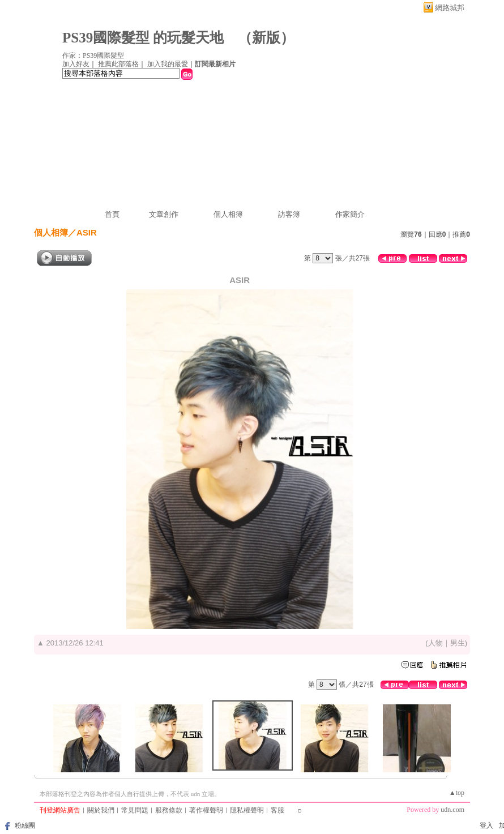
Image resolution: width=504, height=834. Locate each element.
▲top (457, 793)
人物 (435, 643)
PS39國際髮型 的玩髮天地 (143, 38)
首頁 (112, 214)
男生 (458, 643)
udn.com (452, 810)
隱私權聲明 (247, 810)
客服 (277, 810)
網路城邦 (450, 8)
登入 (486, 826)
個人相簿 (228, 214)
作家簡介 (350, 214)
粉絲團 (25, 826)
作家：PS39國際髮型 (93, 55)
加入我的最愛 (168, 64)
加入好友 (76, 64)
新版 (266, 38)
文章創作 (164, 214)
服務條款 (169, 810)
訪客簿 (289, 214)
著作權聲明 (206, 810)
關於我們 (101, 810)
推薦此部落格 (118, 64)
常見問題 (135, 810)
